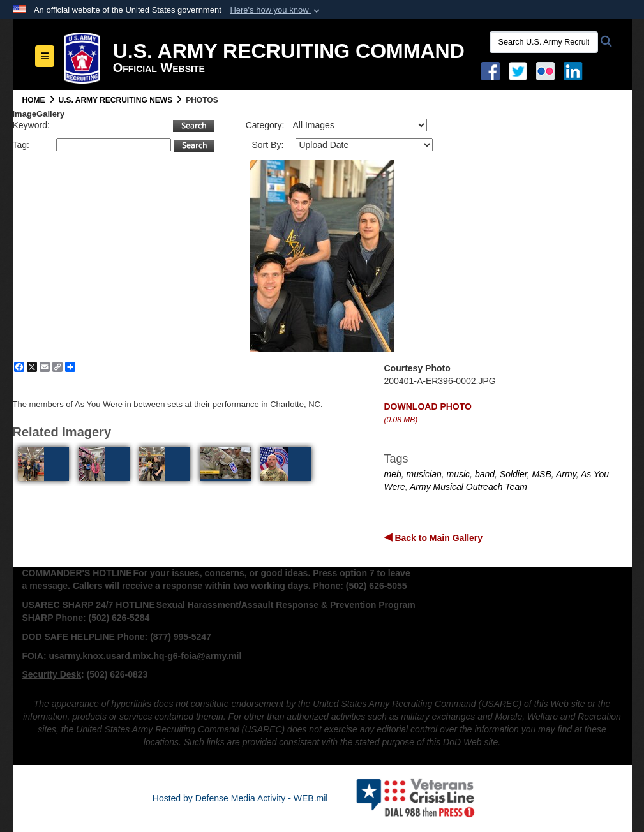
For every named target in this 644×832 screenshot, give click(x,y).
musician (424, 474)
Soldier (513, 474)
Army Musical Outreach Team (468, 487)
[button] (276, 10)
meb (393, 474)
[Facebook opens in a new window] (490, 70)
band (485, 474)
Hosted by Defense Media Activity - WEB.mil (240, 798)
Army (566, 474)
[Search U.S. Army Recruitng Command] (544, 42)
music (459, 474)
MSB (541, 474)
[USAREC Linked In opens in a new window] (575, 70)
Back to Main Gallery (438, 538)
